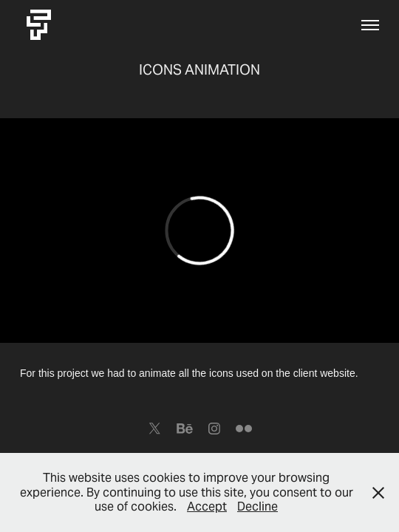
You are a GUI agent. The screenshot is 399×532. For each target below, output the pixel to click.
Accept (207, 507)
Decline (258, 507)
